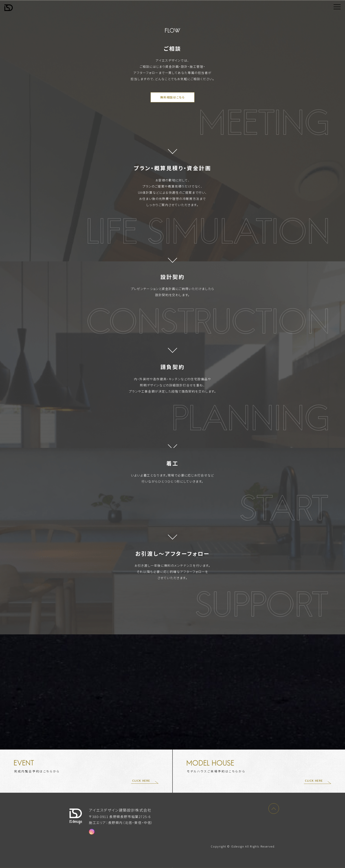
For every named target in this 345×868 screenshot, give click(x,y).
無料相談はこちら (173, 97)
